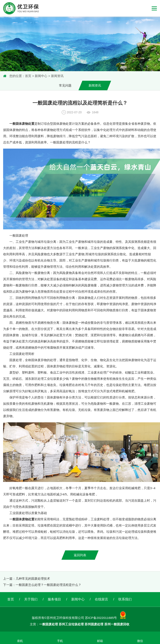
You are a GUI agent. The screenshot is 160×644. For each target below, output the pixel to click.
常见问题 (65, 85)
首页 (28, 76)
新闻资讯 (57, 76)
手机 (60, 641)
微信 (140, 641)
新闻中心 (41, 76)
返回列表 (80, 555)
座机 (20, 641)
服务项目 (54, 599)
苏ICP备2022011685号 (101, 618)
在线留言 (101, 599)
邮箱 (100, 641)
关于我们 (31, 599)
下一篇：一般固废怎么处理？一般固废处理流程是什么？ (42, 585)
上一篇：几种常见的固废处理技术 (27, 579)
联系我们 (125, 599)
